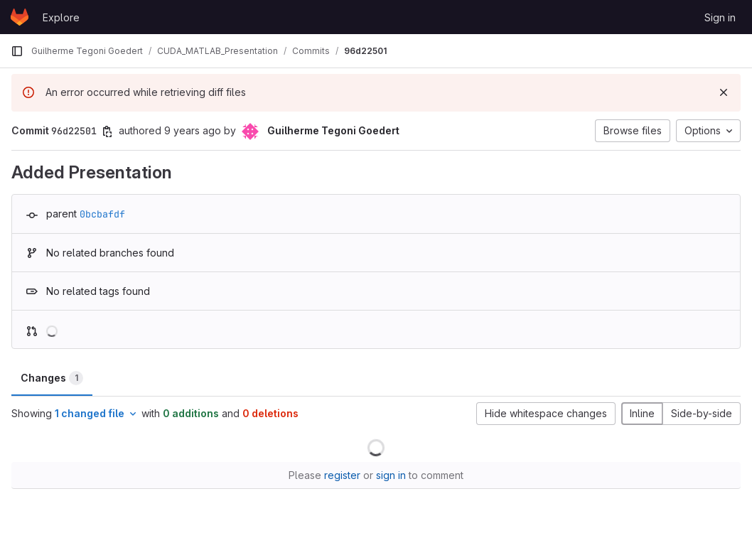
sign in (391, 475)
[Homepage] (20, 17)
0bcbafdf (102, 214)
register (342, 475)
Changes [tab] (52, 378)
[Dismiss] (724, 92)
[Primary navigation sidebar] (17, 51)
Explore (61, 17)
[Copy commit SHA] (107, 131)
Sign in (720, 17)
